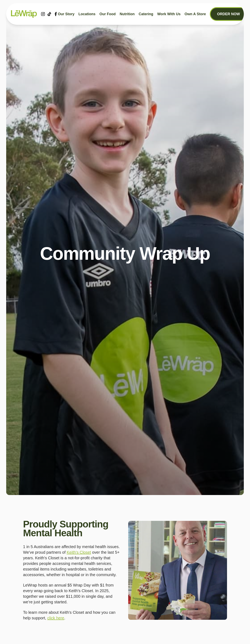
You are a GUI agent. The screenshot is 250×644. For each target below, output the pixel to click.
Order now (228, 14)
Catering (146, 14)
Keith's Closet (79, 552)
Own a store (195, 14)
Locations (87, 14)
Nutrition (127, 14)
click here (56, 618)
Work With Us (169, 14)
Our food (107, 14)
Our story (66, 14)
